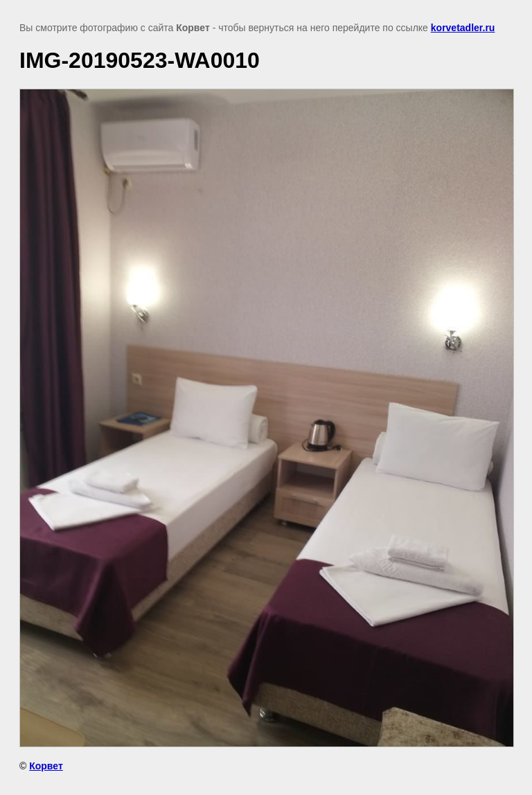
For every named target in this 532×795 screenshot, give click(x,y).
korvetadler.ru (463, 28)
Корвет (46, 766)
